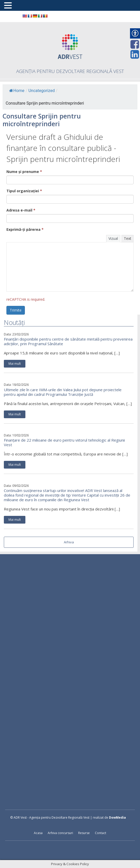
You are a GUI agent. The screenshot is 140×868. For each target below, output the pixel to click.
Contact (101, 833)
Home (17, 91)
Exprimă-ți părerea (25, 229)
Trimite (16, 310)
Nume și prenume (24, 172)
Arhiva (69, 542)
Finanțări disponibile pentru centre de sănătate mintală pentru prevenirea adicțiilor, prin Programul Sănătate (68, 341)
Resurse (84, 833)
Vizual (113, 238)
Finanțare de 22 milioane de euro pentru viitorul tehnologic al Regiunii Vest (64, 442)
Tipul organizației (24, 191)
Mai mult (15, 364)
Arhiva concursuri (60, 833)
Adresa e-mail (21, 210)
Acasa (38, 833)
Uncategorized (42, 91)
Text (128, 238)
